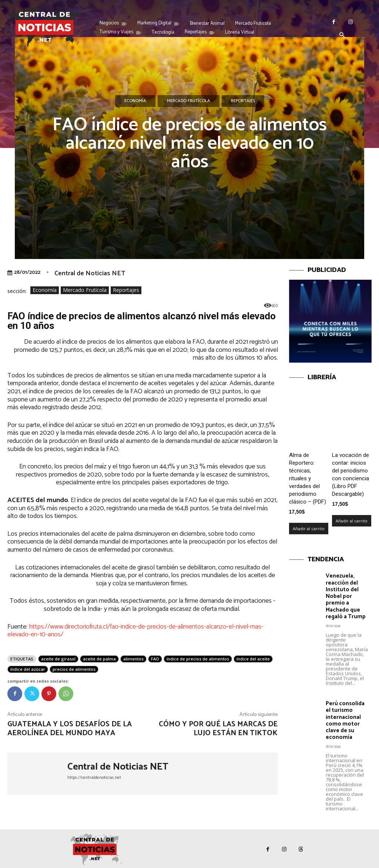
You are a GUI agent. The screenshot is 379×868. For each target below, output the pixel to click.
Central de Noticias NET (90, 273)
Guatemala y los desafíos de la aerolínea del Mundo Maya (70, 729)
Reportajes (243, 101)
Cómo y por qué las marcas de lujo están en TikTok (218, 729)
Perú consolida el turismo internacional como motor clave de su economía (345, 719)
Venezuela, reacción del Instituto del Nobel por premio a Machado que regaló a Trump (346, 596)
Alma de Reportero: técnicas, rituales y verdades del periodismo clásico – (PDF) (308, 478)
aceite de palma (99, 659)
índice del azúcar (28, 669)
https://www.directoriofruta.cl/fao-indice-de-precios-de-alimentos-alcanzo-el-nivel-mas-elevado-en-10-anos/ (135, 631)
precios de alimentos (74, 669)
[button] (342, 36)
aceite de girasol (58, 659)
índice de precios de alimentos (198, 659)
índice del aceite (253, 659)
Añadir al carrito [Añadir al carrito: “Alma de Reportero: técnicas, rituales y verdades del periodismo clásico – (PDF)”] (309, 529)
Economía (135, 101)
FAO (155, 659)
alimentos (133, 659)
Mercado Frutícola (189, 101)
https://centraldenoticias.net (94, 778)
